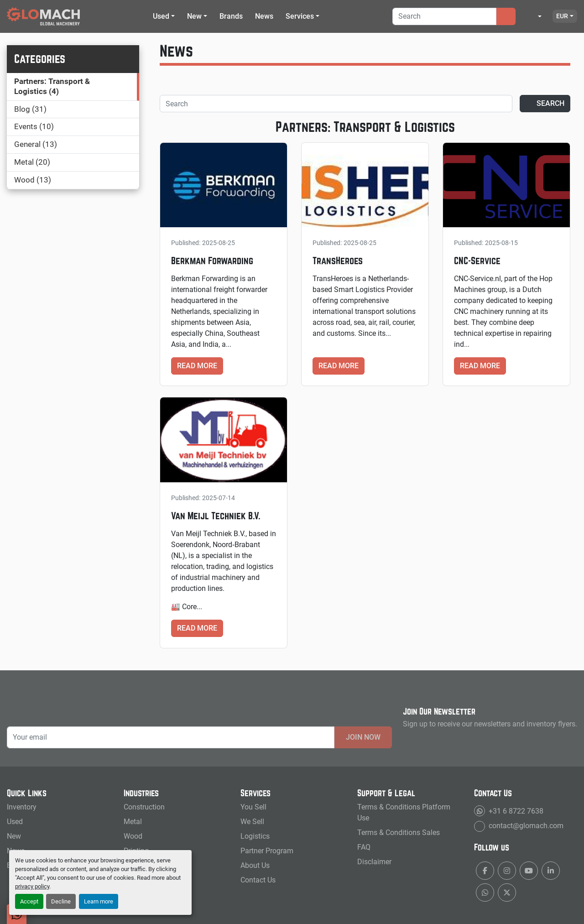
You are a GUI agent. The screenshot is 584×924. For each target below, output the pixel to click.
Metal (133, 822)
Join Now (363, 737)
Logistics (255, 836)
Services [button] (300, 16)
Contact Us (258, 880)
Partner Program (267, 851)
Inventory (22, 807)
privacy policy (32, 886)
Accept (29, 901)
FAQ (364, 847)
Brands (231, 16)
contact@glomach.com (525, 826)
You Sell (253, 807)
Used (161, 16)
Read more (197, 366)
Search (545, 103)
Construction (144, 807)
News (264, 16)
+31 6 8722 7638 (515, 811)
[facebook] (485, 871)
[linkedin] (551, 871)
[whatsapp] (485, 893)
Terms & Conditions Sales (399, 833)
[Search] (444, 16)
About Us (255, 865)
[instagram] (507, 871)
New (194, 16)
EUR (562, 16)
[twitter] (507, 893)
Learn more (99, 901)
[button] (164, 16)
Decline (61, 901)
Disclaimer (374, 862)
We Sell (252, 822)
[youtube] (529, 871)
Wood (133, 836)
